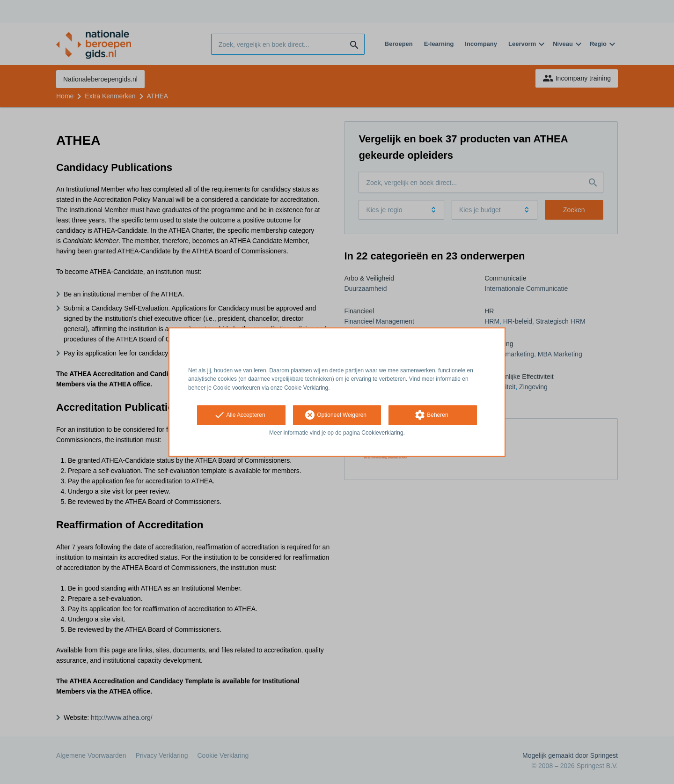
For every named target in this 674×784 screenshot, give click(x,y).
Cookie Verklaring (306, 388)
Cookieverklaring (382, 433)
